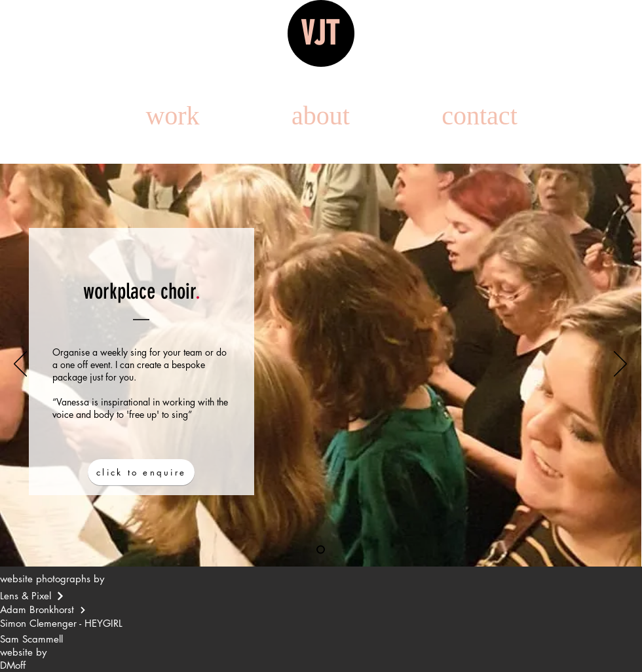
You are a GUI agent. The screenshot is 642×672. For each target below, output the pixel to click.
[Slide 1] (321, 550)
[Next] (620, 365)
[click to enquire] (141, 472)
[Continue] (60, 596)
